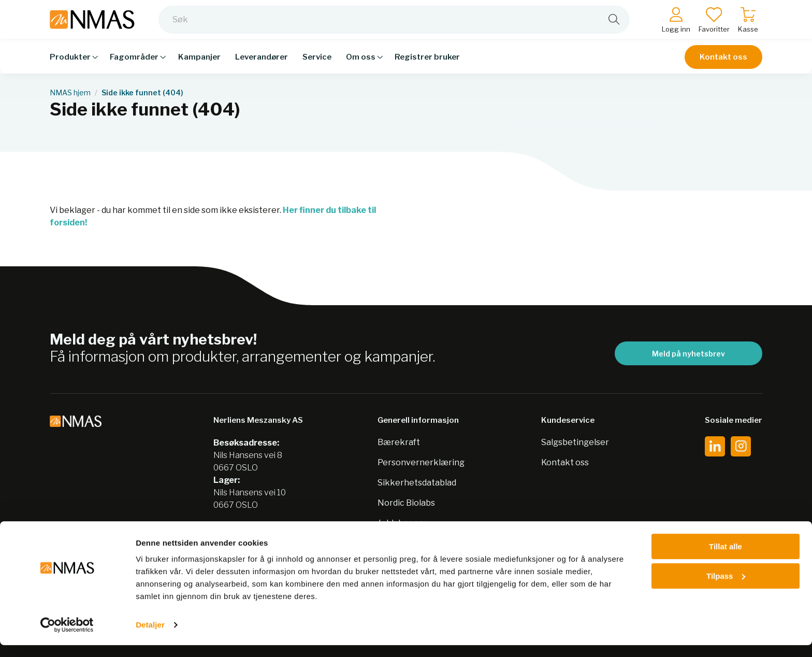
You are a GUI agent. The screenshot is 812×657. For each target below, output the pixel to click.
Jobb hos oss (403, 523)
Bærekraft (399, 442)
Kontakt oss (723, 63)
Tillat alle (726, 558)
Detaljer (150, 637)
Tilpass (726, 587)
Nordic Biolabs (406, 503)
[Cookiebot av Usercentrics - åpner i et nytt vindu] (67, 637)
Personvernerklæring (421, 462)
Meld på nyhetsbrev (688, 354)
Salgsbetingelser (575, 442)
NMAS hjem (70, 93)
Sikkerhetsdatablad (417, 483)
